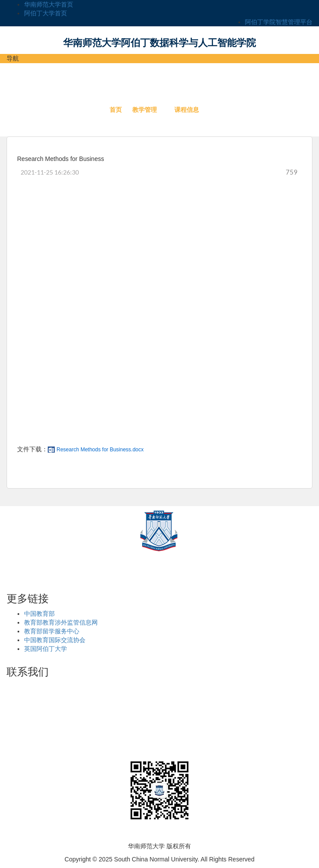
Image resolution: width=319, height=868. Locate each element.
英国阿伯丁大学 (46, 649)
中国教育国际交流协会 (55, 640)
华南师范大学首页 (49, 4)
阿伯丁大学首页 (46, 13)
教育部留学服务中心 (52, 631)
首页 (116, 110)
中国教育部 (39, 614)
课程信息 (187, 110)
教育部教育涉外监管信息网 (61, 622)
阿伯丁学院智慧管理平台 (279, 22)
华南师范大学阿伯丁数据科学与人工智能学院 (159, 43)
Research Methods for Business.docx (100, 450)
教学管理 (145, 110)
